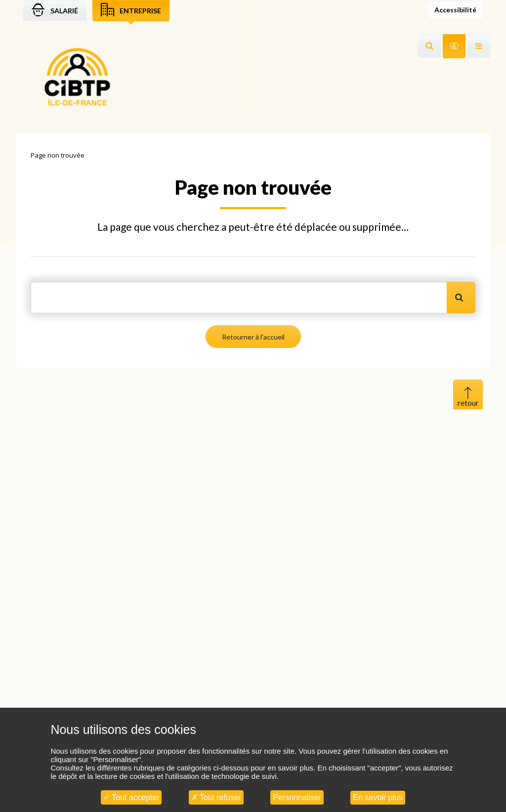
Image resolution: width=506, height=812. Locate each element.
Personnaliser (297, 797)
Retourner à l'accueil (253, 337)
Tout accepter (131, 797)
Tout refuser (216, 797)
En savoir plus (378, 797)
